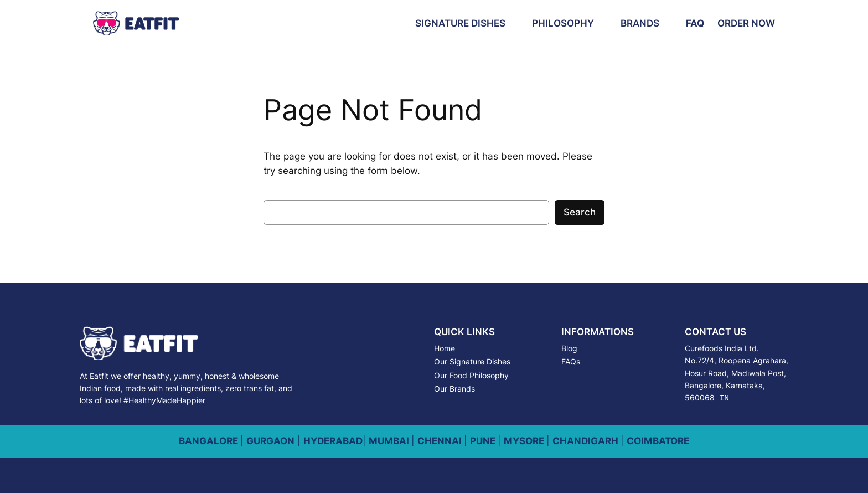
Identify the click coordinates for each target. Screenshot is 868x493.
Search (580, 212)
